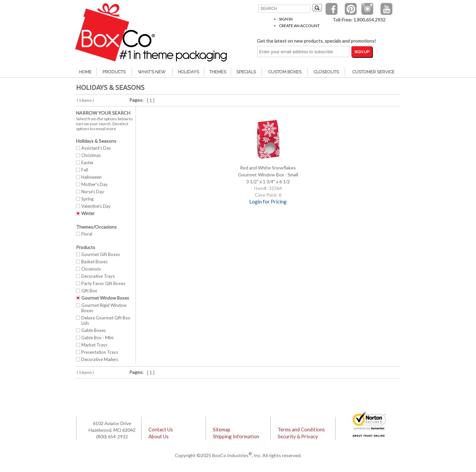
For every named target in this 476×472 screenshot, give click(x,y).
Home (85, 72)
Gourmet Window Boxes (105, 298)
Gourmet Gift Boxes (101, 254)
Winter (88, 213)
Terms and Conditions (301, 429)
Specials (246, 72)
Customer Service (373, 72)
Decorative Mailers (100, 359)
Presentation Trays (100, 352)
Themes (218, 72)
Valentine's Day (96, 206)
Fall (85, 170)
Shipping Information (236, 436)
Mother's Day (95, 184)
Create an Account (299, 26)
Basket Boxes (94, 262)
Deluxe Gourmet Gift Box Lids (106, 320)
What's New (152, 72)
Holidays (188, 72)
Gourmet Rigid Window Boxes (104, 308)
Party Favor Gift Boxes (103, 283)
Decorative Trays (98, 276)
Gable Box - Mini (97, 338)
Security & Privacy (298, 436)
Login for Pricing (268, 201)
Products (114, 72)
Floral (87, 234)
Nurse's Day (93, 192)
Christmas (91, 155)
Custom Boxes (285, 72)
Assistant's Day (96, 148)
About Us (159, 436)
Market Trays (94, 345)
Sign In (286, 19)
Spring (87, 199)
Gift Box (89, 291)
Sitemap (222, 429)
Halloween (91, 177)
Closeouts (326, 72)
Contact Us (161, 429)
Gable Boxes (94, 330)
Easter (87, 163)
